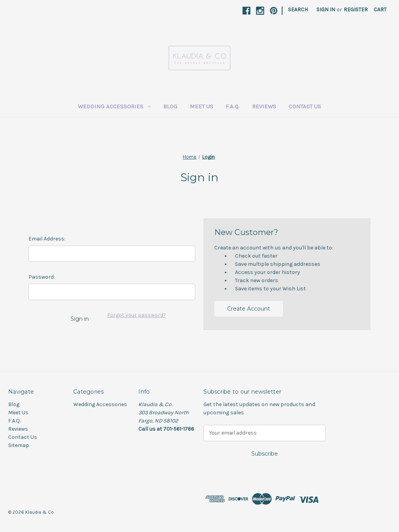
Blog (170, 106)
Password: (42, 277)
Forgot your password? (137, 315)
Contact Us (305, 106)
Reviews (264, 106)
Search (298, 10)
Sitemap (19, 445)
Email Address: (47, 239)
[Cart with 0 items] (380, 10)
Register (356, 10)
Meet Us (201, 106)
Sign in (326, 10)
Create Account (249, 309)
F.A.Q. (233, 106)
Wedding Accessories (114, 106)
